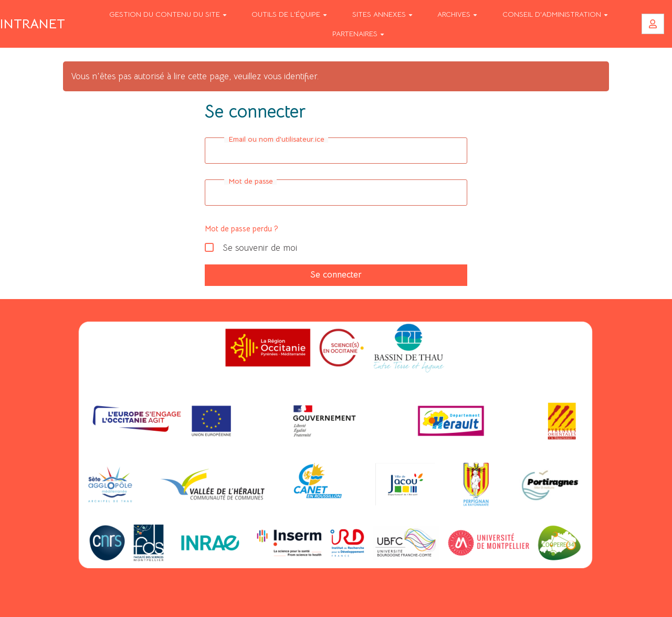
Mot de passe (251, 181)
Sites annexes (382, 14)
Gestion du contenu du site (168, 14)
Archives (457, 14)
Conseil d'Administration (555, 14)
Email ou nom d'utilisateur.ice (276, 139)
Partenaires (358, 34)
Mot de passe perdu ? (241, 229)
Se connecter (336, 275)
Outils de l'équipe (289, 14)
